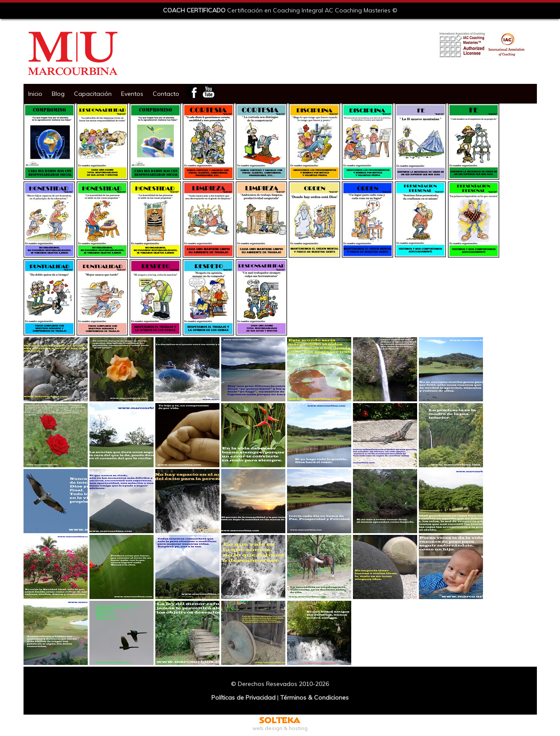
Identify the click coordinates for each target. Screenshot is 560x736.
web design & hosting (280, 725)
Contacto (166, 94)
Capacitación (93, 94)
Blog (58, 94)
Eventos (132, 94)
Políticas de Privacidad (243, 697)
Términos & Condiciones (314, 697)
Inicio (35, 94)
